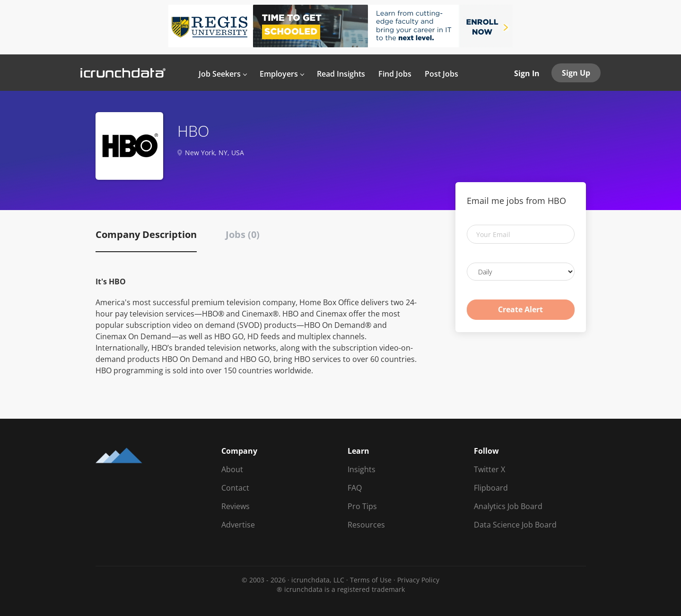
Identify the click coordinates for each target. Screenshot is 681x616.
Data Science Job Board (515, 525)
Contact (235, 488)
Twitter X (489, 469)
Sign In (527, 73)
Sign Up (576, 73)
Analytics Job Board (508, 506)
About (232, 469)
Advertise (238, 525)
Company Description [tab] (146, 234)
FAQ (355, 488)
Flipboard (491, 488)
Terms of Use (371, 580)
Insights (362, 469)
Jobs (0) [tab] (243, 234)
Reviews (236, 506)
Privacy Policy (418, 580)
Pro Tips (362, 506)
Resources (366, 525)
